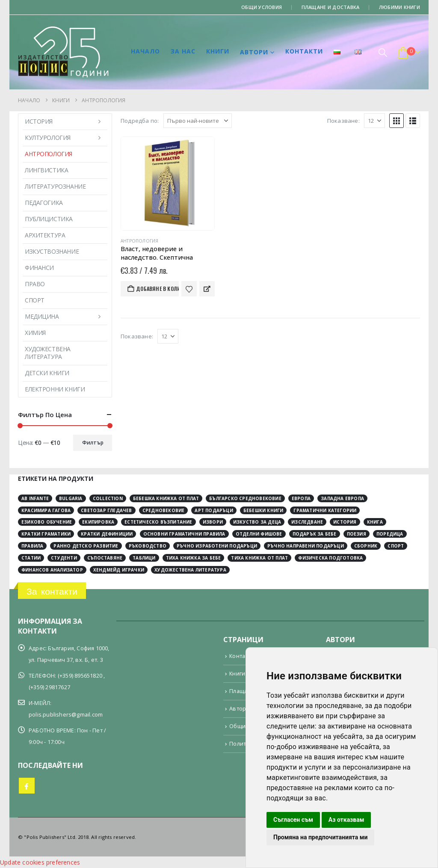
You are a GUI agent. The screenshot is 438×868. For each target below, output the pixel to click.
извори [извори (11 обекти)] (213, 522)
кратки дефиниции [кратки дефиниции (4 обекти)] (107, 534)
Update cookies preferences (40, 862)
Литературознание (55, 186)
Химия (35, 333)
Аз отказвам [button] (346, 820)
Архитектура (45, 235)
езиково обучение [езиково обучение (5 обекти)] (47, 522)
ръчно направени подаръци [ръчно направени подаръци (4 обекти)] (306, 546)
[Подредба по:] (198, 121)
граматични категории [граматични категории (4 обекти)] (325, 510)
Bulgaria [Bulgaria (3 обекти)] (71, 498)
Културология (48, 138)
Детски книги (47, 373)
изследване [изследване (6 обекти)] (307, 522)
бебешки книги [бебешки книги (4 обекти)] (263, 510)
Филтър (93, 443)
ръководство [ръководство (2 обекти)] (148, 546)
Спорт (35, 300)
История (39, 121)
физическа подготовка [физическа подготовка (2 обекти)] (330, 558)
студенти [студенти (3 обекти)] (64, 558)
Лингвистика (46, 170)
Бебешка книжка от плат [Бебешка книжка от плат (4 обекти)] (166, 498)
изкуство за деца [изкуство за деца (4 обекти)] (257, 522)
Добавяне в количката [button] (157, 289)
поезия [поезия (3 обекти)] (357, 534)
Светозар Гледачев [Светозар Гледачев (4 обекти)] (106, 510)
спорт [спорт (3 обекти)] (396, 546)
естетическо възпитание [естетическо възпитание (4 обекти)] (158, 522)
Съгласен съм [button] (293, 820)
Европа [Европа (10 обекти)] (301, 498)
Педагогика (44, 203)
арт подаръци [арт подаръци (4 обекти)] (214, 510)
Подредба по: (140, 121)
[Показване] (374, 121)
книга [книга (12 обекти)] (375, 522)
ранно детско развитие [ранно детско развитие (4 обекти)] (86, 546)
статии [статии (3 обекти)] (31, 558)
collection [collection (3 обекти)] (108, 498)
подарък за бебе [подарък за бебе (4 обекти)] (315, 534)
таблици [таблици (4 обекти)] (144, 558)
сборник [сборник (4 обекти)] (366, 546)
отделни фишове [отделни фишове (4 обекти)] (259, 534)
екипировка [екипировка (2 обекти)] (98, 522)
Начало (145, 51)
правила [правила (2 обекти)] (32, 546)
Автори (254, 52)
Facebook (27, 786)
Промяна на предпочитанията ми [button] (320, 837)
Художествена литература (48, 353)
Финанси (39, 268)
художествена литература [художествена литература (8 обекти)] (190, 570)
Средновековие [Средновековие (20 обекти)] (164, 510)
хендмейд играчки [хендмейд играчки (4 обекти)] (119, 570)
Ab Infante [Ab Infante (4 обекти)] (35, 498)
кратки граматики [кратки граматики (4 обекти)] (46, 534)
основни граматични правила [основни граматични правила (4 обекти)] (184, 534)
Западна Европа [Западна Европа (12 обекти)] (342, 498)
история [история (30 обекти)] (345, 522)
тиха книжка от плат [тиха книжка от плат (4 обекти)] (259, 558)
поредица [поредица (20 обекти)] (390, 534)
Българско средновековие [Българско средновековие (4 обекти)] (245, 498)
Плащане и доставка (331, 7)
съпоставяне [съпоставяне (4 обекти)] (105, 558)
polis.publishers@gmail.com (66, 715)
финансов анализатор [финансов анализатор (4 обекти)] (52, 570)
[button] (383, 52)
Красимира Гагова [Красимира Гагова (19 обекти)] (46, 510)
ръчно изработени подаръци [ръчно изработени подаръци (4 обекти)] (217, 546)
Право (35, 284)
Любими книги (400, 7)
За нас (183, 51)
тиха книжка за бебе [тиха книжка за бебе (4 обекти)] (194, 558)
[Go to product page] (168, 184)
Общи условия (262, 7)
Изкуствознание (52, 251)
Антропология (139, 241)
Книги (218, 51)
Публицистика (49, 219)
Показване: (343, 121)
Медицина (42, 316)
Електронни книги (55, 389)
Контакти (304, 51)
